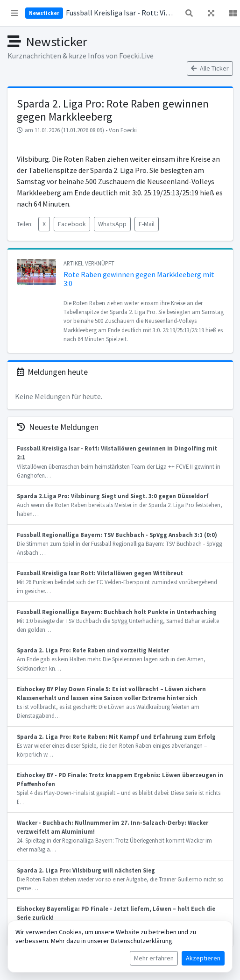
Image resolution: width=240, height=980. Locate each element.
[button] (14, 13)
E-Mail (147, 224)
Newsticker (44, 13)
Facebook (72, 224)
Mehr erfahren (154, 958)
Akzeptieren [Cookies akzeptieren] (203, 958)
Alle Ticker (210, 68)
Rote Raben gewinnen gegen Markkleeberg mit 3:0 (139, 279)
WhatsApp (112, 224)
